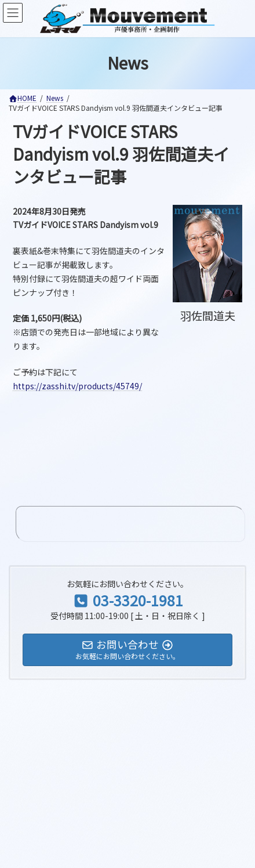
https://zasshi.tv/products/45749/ (77, 386)
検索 (176, 668)
